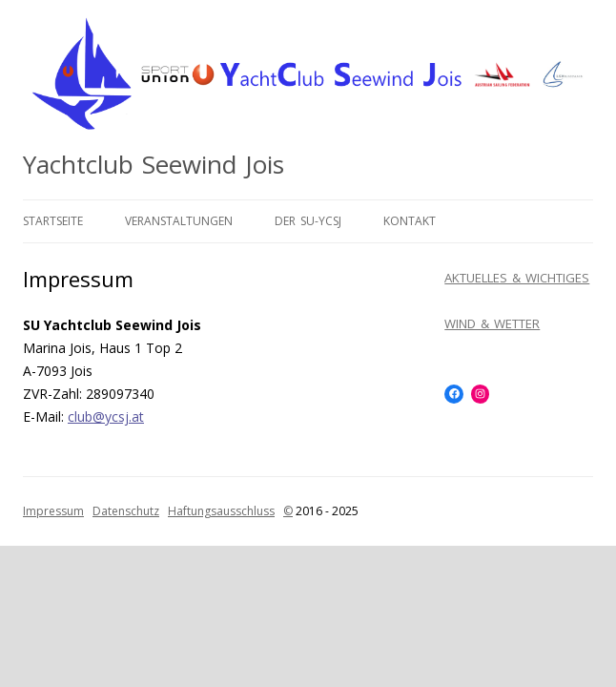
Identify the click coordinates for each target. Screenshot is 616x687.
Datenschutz (126, 511)
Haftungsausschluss (221, 511)
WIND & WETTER (492, 323)
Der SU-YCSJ (308, 221)
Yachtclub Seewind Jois (154, 164)
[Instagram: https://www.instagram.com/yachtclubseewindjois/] (481, 394)
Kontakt (410, 221)
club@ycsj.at (106, 416)
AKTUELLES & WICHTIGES (517, 278)
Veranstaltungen (179, 221)
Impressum (53, 511)
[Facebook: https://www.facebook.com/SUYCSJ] (454, 394)
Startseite (53, 221)
